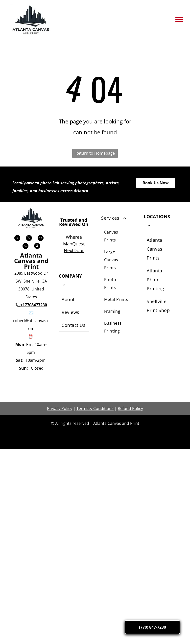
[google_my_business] (37, 247)
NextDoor (74, 250)
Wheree (74, 237)
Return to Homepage (95, 153)
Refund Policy (130, 408)
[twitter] (29, 239)
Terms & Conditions (95, 408)
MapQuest (74, 244)
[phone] (25, 247)
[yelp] (17, 239)
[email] (41, 239)
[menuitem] (74, 300)
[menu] (179, 20)
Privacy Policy (60, 408)
